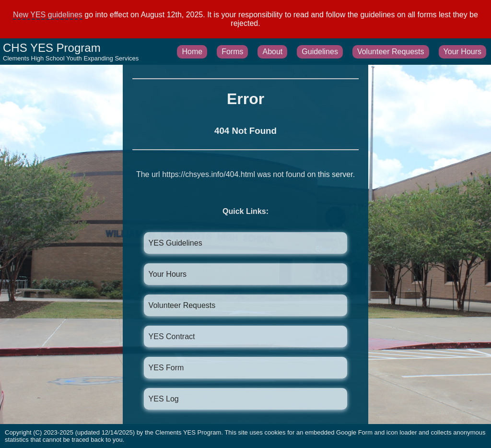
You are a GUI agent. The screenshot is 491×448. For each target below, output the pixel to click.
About (272, 52)
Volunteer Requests (391, 52)
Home (192, 52)
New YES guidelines (48, 15)
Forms (232, 52)
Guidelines (320, 52)
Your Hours (462, 52)
